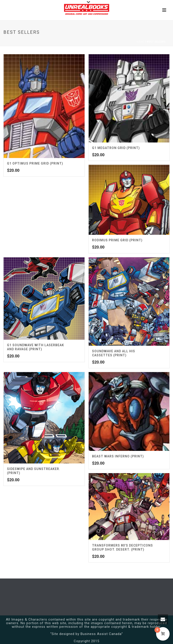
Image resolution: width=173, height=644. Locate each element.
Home (141, 42)
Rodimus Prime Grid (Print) (117, 240)
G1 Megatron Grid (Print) (116, 148)
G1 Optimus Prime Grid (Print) (35, 163)
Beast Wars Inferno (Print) (118, 456)
